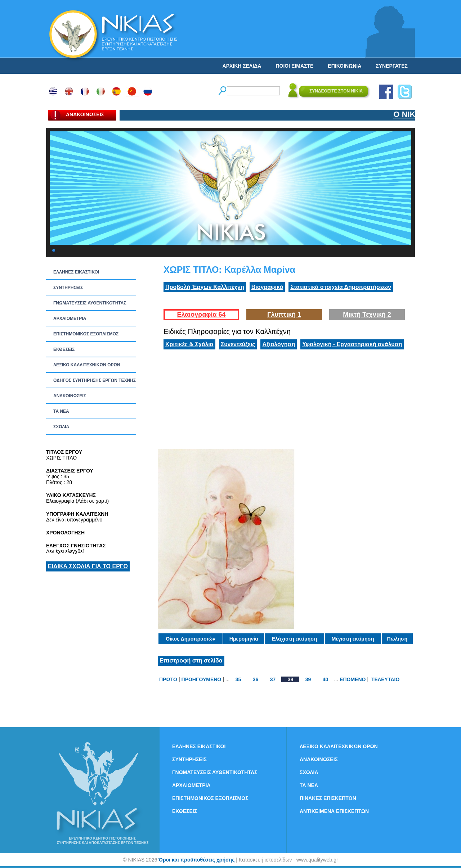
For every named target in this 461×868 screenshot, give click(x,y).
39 (308, 679)
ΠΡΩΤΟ (168, 679)
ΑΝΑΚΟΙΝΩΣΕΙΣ (70, 396)
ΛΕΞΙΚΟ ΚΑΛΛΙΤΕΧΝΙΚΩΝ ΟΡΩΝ (87, 365)
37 (273, 679)
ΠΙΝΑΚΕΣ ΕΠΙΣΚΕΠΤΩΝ (328, 798)
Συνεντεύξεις (238, 344)
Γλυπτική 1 (284, 315)
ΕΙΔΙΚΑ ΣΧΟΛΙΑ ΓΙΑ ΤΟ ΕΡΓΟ (88, 566)
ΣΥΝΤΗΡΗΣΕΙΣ (68, 288)
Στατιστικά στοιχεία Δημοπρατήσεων (341, 287)
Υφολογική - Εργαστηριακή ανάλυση (352, 344)
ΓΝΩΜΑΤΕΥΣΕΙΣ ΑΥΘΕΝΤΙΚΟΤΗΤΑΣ (90, 303)
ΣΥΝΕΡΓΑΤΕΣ (392, 66)
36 (256, 679)
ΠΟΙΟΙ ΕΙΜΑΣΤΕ (294, 66)
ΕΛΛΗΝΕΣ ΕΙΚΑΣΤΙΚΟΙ (76, 272)
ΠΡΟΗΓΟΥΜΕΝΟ (202, 679)
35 (238, 679)
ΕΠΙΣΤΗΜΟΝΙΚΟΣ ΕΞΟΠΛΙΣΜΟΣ (86, 334)
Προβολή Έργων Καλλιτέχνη (205, 287)
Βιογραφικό (267, 287)
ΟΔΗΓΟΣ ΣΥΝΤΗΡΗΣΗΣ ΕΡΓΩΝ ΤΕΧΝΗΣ (95, 380)
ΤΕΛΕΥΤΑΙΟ (385, 679)
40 (326, 679)
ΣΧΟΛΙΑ (61, 427)
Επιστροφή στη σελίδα (191, 661)
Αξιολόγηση (279, 344)
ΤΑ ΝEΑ (61, 411)
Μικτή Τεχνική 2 (367, 315)
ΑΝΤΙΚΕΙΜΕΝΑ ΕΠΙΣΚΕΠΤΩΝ (334, 811)
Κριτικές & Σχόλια (189, 344)
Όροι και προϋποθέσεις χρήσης (196, 860)
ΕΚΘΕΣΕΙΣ (64, 349)
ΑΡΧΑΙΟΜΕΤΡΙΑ (70, 318)
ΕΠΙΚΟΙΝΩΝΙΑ (344, 66)
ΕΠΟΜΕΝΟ (353, 679)
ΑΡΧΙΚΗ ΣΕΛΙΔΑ (242, 66)
